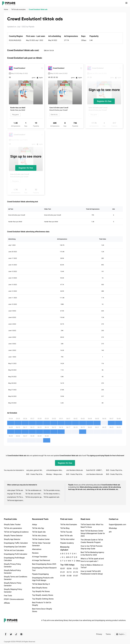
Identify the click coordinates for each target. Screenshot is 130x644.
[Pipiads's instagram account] (21, 634)
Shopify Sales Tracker (12, 525)
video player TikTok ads (15, 490)
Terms (108, 634)
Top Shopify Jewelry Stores (43, 595)
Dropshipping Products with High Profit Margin (43, 579)
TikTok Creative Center (41, 539)
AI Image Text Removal (41, 560)
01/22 (75, 569)
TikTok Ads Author (67, 539)
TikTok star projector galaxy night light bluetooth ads (34, 497)
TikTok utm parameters (13, 528)
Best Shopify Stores (40, 588)
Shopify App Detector (12, 539)
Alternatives (37, 549)
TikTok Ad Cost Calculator (14, 550)
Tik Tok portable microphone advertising (53, 490)
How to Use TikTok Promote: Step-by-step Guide (92, 547)
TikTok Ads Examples (69, 525)
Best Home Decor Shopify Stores (42, 610)
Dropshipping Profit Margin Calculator (14, 559)
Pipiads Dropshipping (40, 574)
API (110, 532)
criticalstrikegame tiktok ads (56, 470)
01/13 (69, 572)
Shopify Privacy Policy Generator (12, 565)
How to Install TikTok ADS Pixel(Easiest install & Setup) (92, 573)
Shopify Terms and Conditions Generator (16, 578)
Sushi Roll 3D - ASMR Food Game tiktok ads (96, 470)
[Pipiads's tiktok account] (16, 634)
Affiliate (7, 603)
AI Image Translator (40, 557)
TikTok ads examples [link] (19, 9)
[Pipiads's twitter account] (11, 634)
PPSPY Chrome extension (14, 599)
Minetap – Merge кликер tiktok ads (56, 474)
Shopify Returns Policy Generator (13, 584)
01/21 (62, 572)
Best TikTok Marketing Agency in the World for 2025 (92, 554)
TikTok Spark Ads (39, 532)
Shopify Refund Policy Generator (12, 572)
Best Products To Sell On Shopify (42, 604)
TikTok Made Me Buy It (41, 584)
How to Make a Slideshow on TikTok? (92, 566)
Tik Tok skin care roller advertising (34, 494)
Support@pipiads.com (117, 525)
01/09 (62, 576)
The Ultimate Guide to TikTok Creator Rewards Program (92, 541)
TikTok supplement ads (51, 497)
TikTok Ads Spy (38, 528)
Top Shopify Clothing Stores (43, 599)
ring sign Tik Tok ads (14, 494)
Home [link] (6, 9)
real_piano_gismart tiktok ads (36, 470)
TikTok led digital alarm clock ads (16, 500)
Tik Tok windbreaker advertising (34, 490)
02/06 (69, 569)
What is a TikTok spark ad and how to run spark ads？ (92, 560)
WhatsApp (113, 528)
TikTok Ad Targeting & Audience (16, 532)
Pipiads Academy (67, 543)
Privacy (99, 634)
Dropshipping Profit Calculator (16, 554)
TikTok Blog (65, 528)
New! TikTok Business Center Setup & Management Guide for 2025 (93, 533)
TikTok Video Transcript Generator (41, 544)
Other (76, 561)
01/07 (75, 576)
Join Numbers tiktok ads (75, 470)
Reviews (35, 553)
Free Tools (8, 596)
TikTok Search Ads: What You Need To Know (92, 526)
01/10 (75, 572)
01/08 (69, 576)
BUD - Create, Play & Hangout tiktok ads (116, 470)
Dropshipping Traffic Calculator (16, 543)
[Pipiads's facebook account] (6, 634)
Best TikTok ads (66, 536)
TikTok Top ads (66, 532)
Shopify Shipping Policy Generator (13, 591)
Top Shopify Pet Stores (41, 591)
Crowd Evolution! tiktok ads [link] (38, 9)
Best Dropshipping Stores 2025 (44, 564)
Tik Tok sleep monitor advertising (53, 494)
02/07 (62, 569)
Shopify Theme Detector (13, 536)
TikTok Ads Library (39, 536)
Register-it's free (104, 101)
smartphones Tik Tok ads (16, 497)
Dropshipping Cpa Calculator (15, 547)
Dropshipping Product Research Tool (44, 569)
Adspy (35, 525)
